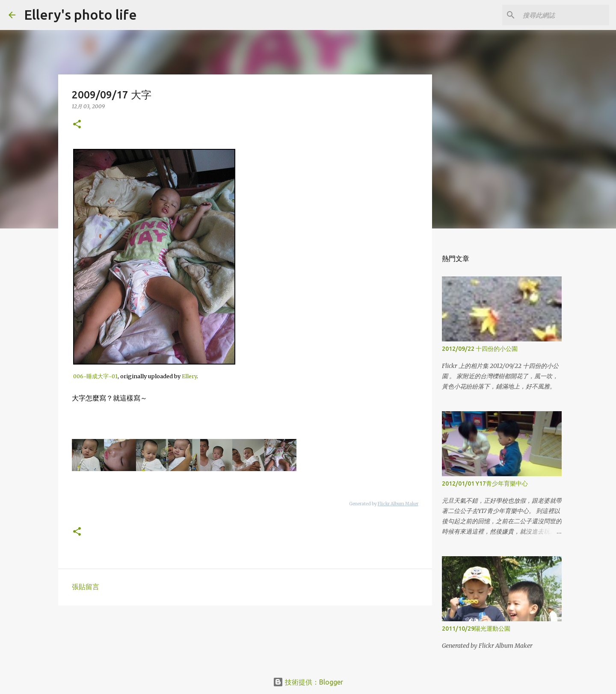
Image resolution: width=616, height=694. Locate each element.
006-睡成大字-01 (95, 376)
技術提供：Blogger (308, 682)
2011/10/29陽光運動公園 (476, 629)
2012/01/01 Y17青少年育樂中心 (485, 483)
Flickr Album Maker (398, 504)
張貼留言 (86, 587)
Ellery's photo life (80, 15)
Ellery (189, 376)
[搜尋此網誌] (564, 15)
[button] (77, 125)
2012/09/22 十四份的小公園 (480, 349)
